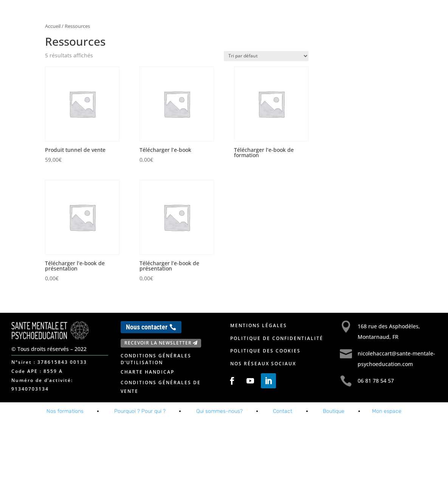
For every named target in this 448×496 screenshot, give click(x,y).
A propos (314, 14)
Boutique (334, 411)
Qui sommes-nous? (219, 411)
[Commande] (266, 56)
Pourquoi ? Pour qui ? (140, 411)
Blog (381, 14)
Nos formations (262, 14)
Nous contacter (147, 327)
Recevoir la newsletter (158, 343)
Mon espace (412, 14)
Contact (354, 14)
